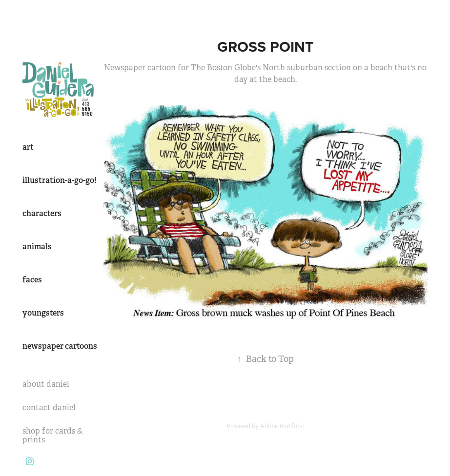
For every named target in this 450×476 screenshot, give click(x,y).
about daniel (46, 384)
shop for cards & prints (52, 435)
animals (37, 247)
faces (32, 280)
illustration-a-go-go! (59, 180)
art (28, 147)
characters (42, 213)
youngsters (43, 313)
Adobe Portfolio (282, 426)
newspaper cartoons (60, 346)
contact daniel (49, 407)
